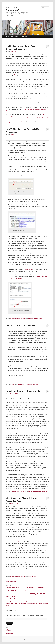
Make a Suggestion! (15, 36)
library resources (32, 121)
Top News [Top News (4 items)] (39, 603)
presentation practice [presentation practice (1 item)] (26, 601)
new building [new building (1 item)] (32, 599)
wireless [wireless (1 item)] (8, 605)
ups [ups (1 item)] (43, 603)
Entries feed (9, 631)
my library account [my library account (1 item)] (26, 599)
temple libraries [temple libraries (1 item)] (33, 603)
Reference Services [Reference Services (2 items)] (11, 603)
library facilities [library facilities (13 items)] (37, 594)
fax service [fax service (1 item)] (35, 591)
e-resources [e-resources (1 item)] (18, 591)
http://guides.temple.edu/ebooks (14, 542)
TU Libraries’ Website (26, 36)
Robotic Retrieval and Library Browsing (23, 391)
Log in (7, 629)
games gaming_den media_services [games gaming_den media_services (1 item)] (13, 594)
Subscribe (10, 623)
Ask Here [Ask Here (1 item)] (23, 588)
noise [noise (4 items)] (45, 599)
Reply (40, 319)
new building (33, 491)
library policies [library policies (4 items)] (11, 597)
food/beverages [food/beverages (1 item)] (40, 591)
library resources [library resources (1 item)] (19, 597)
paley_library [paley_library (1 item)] (8, 601)
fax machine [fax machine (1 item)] (30, 591)
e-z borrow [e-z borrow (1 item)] (23, 591)
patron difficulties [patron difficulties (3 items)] (16, 601)
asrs (29, 491)
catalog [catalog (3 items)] (33, 588)
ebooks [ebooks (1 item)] (26, 591)
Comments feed (10, 632)
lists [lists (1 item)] (7, 599)
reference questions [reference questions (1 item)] (38, 601)
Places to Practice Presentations (20, 325)
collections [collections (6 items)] (40, 588)
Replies (45, 491)
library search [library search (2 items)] (34, 597)
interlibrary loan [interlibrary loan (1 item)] (22, 594)
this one (16, 420)
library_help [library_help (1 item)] (46, 597)
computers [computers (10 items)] (11, 590)
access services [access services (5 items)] (12, 588)
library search (39, 121)
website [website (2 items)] (46, 603)
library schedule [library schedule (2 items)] (27, 597)
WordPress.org (9, 634)
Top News (12, 121)
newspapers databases (33, 319)
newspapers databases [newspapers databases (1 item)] (38, 599)
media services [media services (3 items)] (12, 599)
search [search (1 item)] (17, 603)
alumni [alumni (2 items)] (20, 588)
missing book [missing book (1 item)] (19, 599)
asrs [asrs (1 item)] (26, 588)
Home (8, 36)
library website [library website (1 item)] (41, 597)
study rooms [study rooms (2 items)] (27, 603)
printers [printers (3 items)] (32, 601)
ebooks (30, 577)
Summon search (28, 270)
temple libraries (40, 491)
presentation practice (22, 385)
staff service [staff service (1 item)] (21, 603)
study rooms (29, 385)
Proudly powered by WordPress (27, 639)
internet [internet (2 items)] (27, 594)
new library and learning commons (19, 427)
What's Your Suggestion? (19, 121)
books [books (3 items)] (29, 588)
